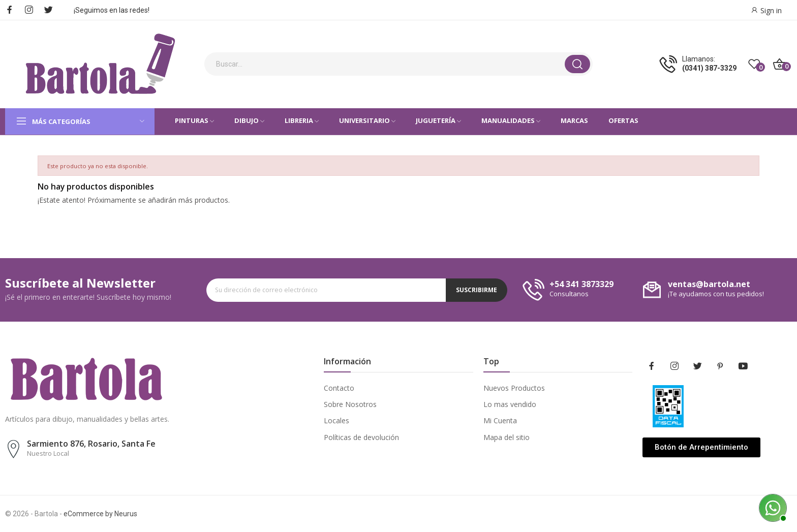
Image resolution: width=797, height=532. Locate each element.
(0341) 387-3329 (709, 68)
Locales (336, 420)
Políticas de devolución (361, 437)
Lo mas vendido (510, 404)
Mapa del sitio (507, 437)
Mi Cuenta (500, 420)
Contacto (339, 388)
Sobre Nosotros (350, 404)
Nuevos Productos (514, 388)
